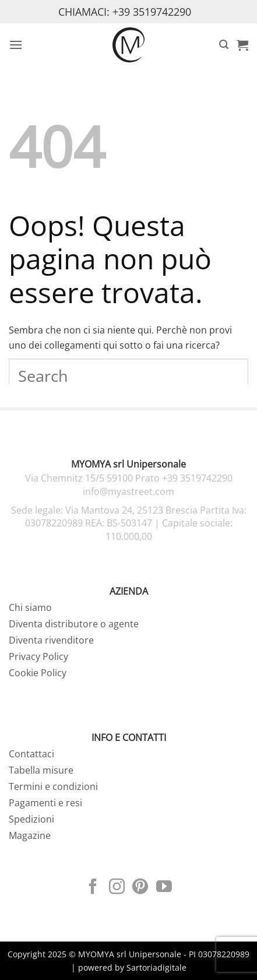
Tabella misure (41, 770)
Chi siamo (30, 607)
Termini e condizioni (53, 786)
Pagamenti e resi (45, 803)
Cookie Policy (38, 673)
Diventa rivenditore (51, 640)
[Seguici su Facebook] (93, 888)
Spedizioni (31, 819)
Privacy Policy (38, 656)
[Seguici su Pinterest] (140, 888)
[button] (16, 45)
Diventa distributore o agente (74, 624)
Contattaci (31, 754)
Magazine (30, 835)
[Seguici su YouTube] (164, 888)
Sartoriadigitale (156, 967)
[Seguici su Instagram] (117, 888)
